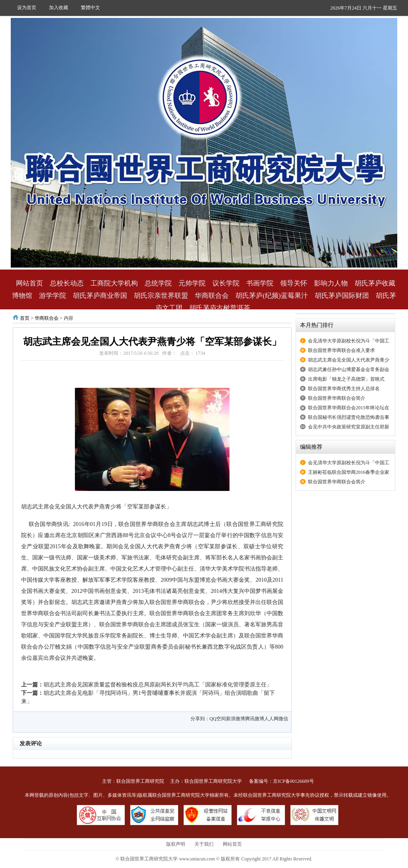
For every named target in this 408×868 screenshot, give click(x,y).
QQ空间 (218, 719)
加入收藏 (59, 8)
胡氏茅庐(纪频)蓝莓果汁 (272, 296)
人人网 (271, 719)
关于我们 (204, 844)
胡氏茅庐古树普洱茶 (220, 308)
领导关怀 (294, 283)
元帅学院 (192, 283)
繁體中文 (90, 8)
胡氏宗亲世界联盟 (161, 296)
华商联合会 (212, 296)
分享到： (200, 719)
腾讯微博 (255, 719)
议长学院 (226, 283)
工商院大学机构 (114, 283)
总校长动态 (67, 283)
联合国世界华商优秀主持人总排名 (344, 389)
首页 (25, 318)
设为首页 (27, 8)
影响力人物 (331, 283)
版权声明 (176, 844)
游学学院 (53, 296)
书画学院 (260, 283)
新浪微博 (235, 719)
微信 (283, 719)
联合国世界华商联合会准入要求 (341, 350)
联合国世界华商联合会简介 (337, 398)
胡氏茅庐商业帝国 (100, 296)
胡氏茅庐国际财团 (342, 296)
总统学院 (158, 283)
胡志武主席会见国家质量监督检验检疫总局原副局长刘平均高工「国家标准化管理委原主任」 (158, 685)
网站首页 (29, 283)
